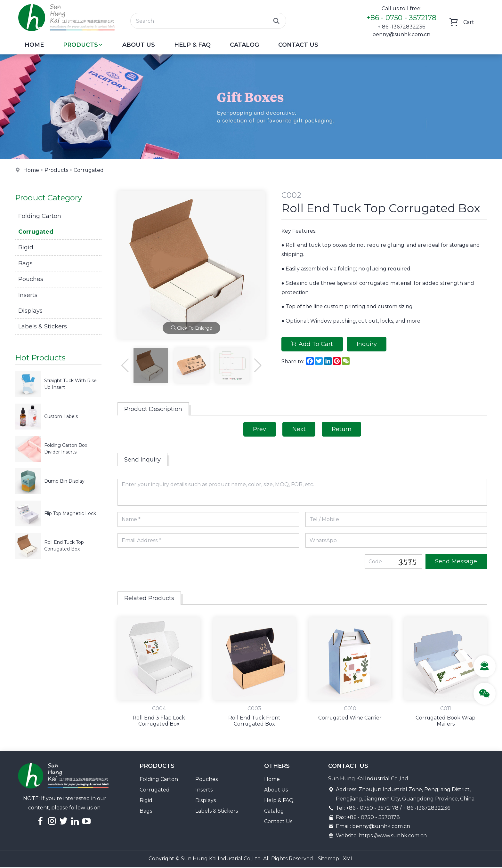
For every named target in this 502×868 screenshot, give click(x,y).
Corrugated (89, 170)
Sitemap (328, 859)
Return (342, 429)
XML (348, 859)
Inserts (28, 295)
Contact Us (298, 45)
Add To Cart (312, 344)
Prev (259, 429)
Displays (30, 311)
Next (299, 429)
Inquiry (367, 344)
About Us (139, 45)
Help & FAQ (192, 45)
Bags (25, 263)
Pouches (31, 279)
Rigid (26, 247)
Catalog (244, 45)
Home (34, 45)
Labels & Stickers (43, 326)
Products (83, 45)
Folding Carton (40, 216)
